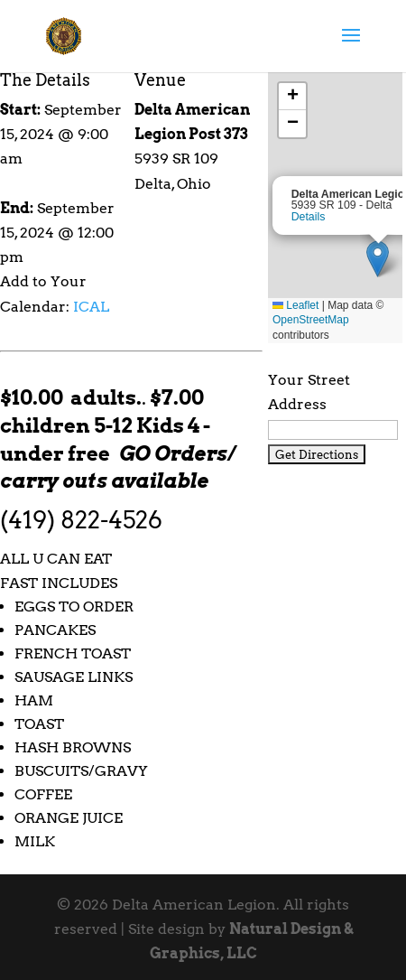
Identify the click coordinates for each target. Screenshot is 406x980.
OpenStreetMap (311, 320)
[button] (378, 259)
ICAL (91, 307)
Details (309, 217)
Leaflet (295, 305)
